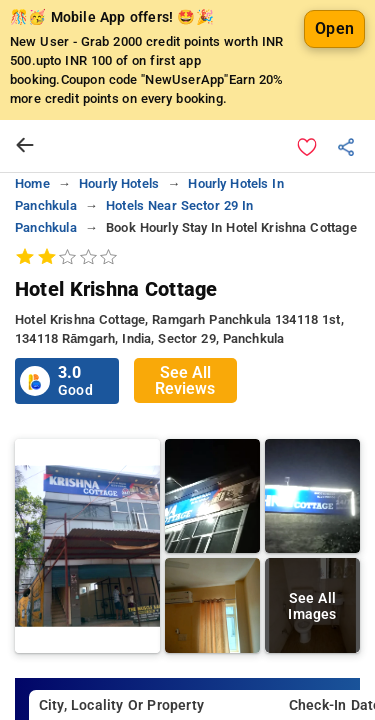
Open (334, 28)
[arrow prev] (25, 146)
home (32, 183)
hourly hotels (119, 183)
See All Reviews (185, 380)
